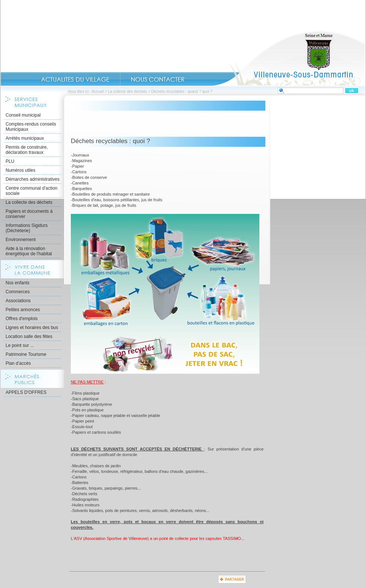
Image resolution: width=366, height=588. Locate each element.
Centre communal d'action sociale (31, 191)
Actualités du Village (75, 79)
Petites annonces (23, 310)
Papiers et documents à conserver (29, 214)
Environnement (21, 240)
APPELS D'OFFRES (26, 392)
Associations (18, 301)
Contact (158, 79)
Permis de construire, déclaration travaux (27, 150)
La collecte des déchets (128, 91)
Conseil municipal (23, 115)
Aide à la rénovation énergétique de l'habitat (29, 251)
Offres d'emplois (22, 319)
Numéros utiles (20, 170)
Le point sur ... (20, 345)
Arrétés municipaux (25, 138)
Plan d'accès (18, 363)
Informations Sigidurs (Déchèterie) (27, 228)
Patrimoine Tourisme (26, 354)
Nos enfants (18, 283)
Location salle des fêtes (29, 336)
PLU (10, 161)
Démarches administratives (33, 179)
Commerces (18, 292)
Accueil (289, 58)
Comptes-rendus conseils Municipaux (31, 127)
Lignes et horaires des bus (32, 328)
